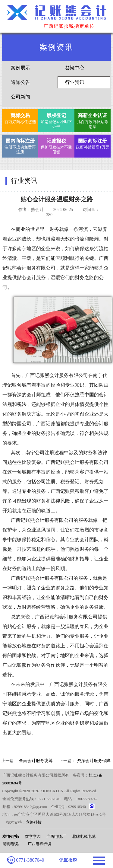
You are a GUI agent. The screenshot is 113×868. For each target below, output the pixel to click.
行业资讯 (75, 82)
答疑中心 (75, 68)
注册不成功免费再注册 (20, 146)
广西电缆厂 (56, 836)
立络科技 (34, 822)
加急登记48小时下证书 (56, 120)
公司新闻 (20, 97)
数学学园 (33, 836)
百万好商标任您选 (20, 118)
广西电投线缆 (39, 844)
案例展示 (20, 68)
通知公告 (20, 82)
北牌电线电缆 (84, 836)
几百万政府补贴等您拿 (93, 120)
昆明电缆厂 (12, 844)
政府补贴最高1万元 (93, 143)
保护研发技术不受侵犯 (56, 146)
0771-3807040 (25, 860)
